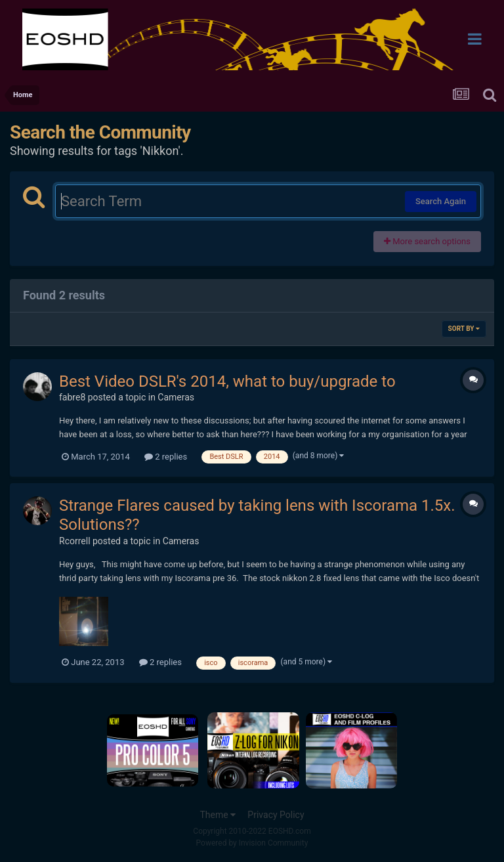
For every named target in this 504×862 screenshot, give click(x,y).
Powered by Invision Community (252, 843)
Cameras (176, 397)
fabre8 (72, 397)
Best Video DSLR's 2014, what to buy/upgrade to (227, 381)
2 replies (166, 457)
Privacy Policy (276, 815)
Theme (218, 815)
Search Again (441, 201)
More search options (427, 241)
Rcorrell (75, 541)
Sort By (464, 329)
